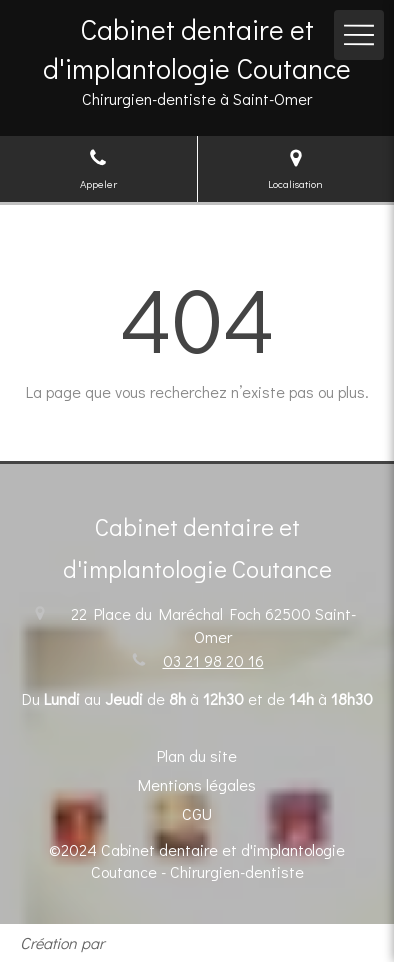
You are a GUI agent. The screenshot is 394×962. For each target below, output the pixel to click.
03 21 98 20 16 (213, 660)
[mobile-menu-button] (359, 35)
